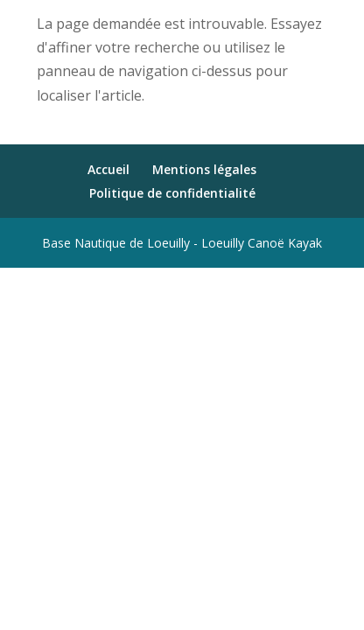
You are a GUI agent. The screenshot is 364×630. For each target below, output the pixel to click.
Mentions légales (204, 169)
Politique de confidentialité (172, 193)
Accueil (108, 169)
